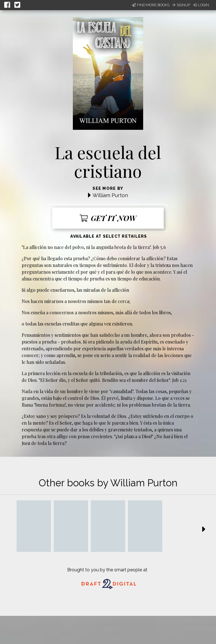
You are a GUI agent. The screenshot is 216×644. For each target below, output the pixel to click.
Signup (181, 5)
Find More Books (151, 5)
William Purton (110, 195)
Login (201, 5)
